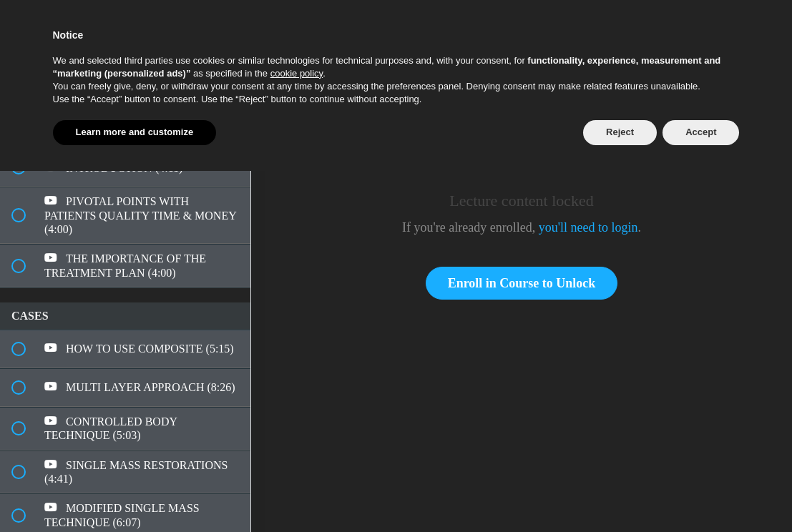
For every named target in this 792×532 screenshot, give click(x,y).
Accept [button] (701, 132)
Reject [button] (620, 132)
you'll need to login (588, 227)
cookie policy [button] (297, 73)
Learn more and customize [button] (135, 132)
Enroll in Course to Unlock (522, 283)
